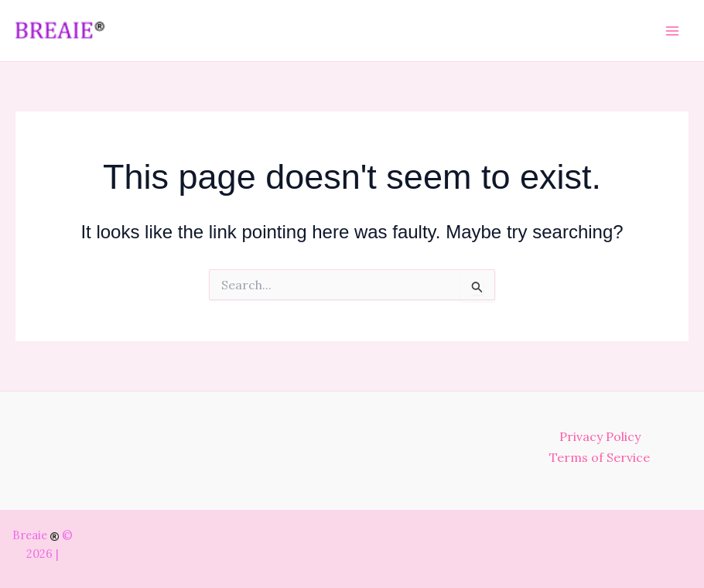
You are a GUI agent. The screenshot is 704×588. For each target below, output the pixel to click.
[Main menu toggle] (672, 30)
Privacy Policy (600, 436)
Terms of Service (600, 457)
